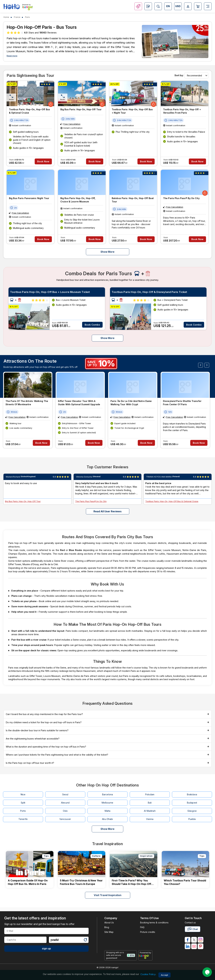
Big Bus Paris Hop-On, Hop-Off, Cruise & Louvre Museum (78, 200)
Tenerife (23, 819)
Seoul (65, 794)
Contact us (190, 923)
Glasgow (192, 811)
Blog (107, 927)
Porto (23, 811)
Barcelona (107, 794)
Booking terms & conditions (154, 923)
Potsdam (150, 794)
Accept (164, 975)
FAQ (142, 927)
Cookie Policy (148, 974)
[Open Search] (158, 6)
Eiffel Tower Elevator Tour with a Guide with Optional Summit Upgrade (79, 403)
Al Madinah (150, 811)
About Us (109, 923)
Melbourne (107, 803)
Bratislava (192, 794)
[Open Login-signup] (188, 6)
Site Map (109, 932)
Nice (23, 794)
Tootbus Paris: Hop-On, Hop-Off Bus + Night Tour (132, 111)
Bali (150, 803)
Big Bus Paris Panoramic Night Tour (29, 198)
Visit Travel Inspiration (108, 895)
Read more (12, 56)
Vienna (150, 819)
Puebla (192, 819)
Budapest (192, 803)
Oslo (65, 811)
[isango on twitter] (194, 940)
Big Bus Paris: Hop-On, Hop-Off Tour (81, 109)
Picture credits (148, 932)
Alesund (65, 803)
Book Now (43, 161)
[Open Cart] (198, 6)
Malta (107, 811)
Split (23, 803)
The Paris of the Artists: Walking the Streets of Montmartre (27, 403)
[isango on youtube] (194, 946)
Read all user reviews (107, 511)
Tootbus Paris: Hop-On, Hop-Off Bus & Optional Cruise (29, 111)
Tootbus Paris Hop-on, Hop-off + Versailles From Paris (182, 111)
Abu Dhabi (107, 819)
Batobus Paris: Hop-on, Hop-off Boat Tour (133, 200)
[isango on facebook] (188, 940)
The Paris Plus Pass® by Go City (181, 198)
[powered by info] (145, 956)
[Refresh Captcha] (85, 940)
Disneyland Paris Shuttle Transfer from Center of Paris (182, 403)
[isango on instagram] (200, 940)
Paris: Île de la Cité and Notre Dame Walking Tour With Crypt (131, 403)
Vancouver (65, 819)
